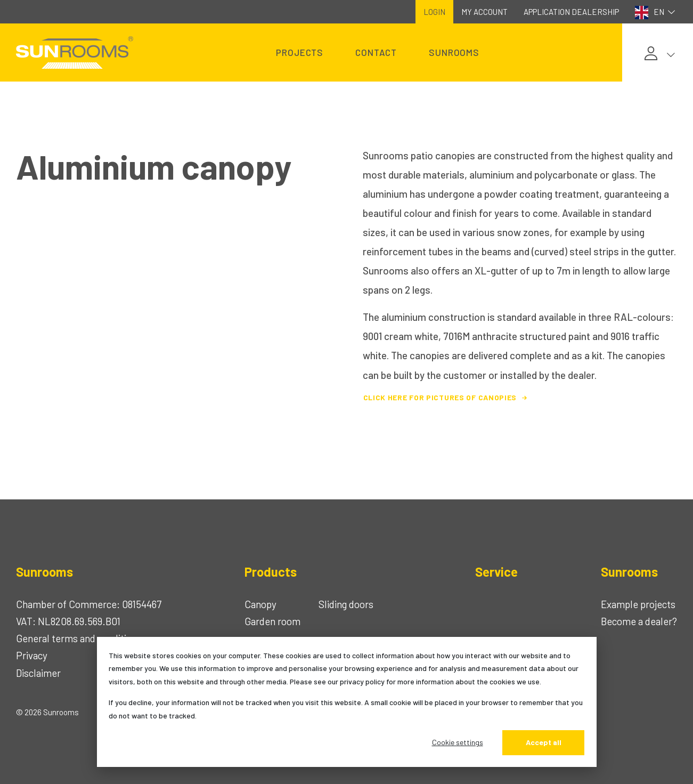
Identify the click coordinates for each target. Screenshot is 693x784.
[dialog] (347, 702)
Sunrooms (454, 52)
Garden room (272, 621)
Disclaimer (38, 673)
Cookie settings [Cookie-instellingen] (458, 742)
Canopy (260, 604)
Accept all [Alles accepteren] (544, 742)
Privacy (32, 655)
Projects (300, 52)
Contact (376, 52)
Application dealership (571, 12)
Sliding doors (346, 604)
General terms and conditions (79, 638)
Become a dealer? (639, 621)
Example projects (638, 604)
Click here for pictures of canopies (447, 397)
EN (656, 13)
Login (434, 12)
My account (484, 12)
